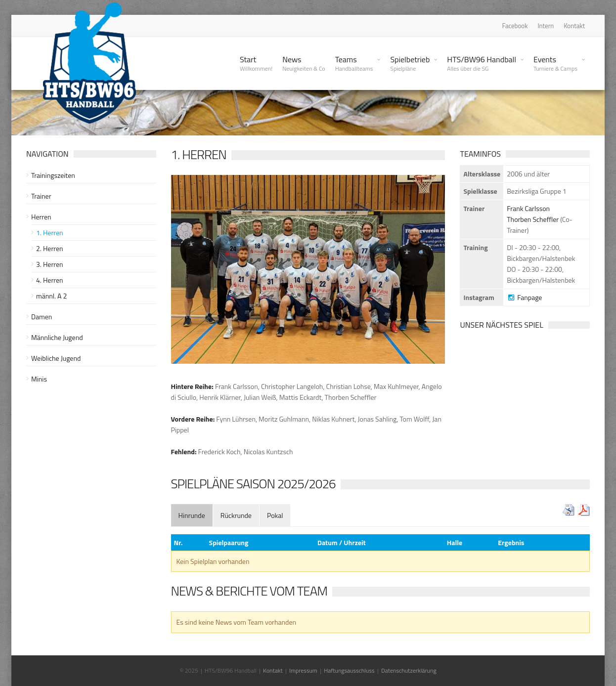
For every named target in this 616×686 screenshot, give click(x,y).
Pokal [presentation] (275, 515)
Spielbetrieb (410, 63)
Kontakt (574, 26)
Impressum (303, 670)
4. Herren (50, 280)
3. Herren (50, 264)
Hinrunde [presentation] (192, 515)
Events (555, 63)
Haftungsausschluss (349, 670)
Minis (39, 379)
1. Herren (50, 233)
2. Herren (50, 248)
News (304, 63)
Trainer (41, 196)
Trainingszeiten (53, 175)
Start (256, 63)
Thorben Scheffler (533, 219)
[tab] (192, 515)
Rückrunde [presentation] (236, 515)
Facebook (515, 26)
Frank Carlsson (528, 208)
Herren (41, 217)
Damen (42, 317)
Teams (354, 63)
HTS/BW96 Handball (482, 63)
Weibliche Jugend (56, 358)
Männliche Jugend (57, 337)
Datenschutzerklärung (409, 670)
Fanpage (524, 297)
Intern (546, 26)
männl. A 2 (51, 296)
